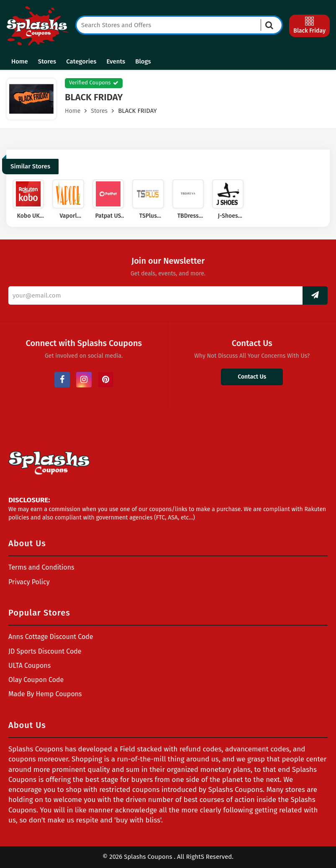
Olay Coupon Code (36, 680)
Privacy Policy (29, 582)
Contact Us (252, 377)
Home (20, 61)
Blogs (143, 61)
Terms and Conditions (41, 567)
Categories (81, 61)
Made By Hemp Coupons (45, 694)
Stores (47, 61)
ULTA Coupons (29, 666)
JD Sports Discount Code (45, 651)
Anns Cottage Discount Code (51, 637)
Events (116, 61)
